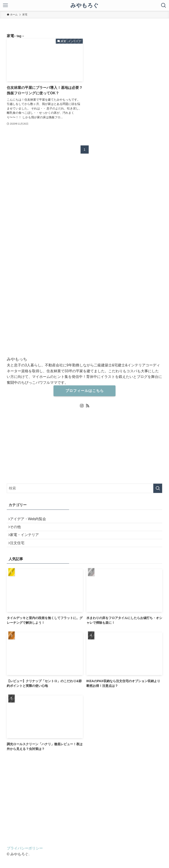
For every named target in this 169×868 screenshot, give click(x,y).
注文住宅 (20, 552)
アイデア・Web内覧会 (31, 520)
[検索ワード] (84, 488)
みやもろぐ (84, 5)
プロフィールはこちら (85, 391)
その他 (19, 531)
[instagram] (82, 406)
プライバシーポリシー (25, 859)
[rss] (88, 406)
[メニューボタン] (5, 5)
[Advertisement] (84, 803)
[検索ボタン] (164, 5)
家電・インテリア (28, 542)
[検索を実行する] (158, 488)
